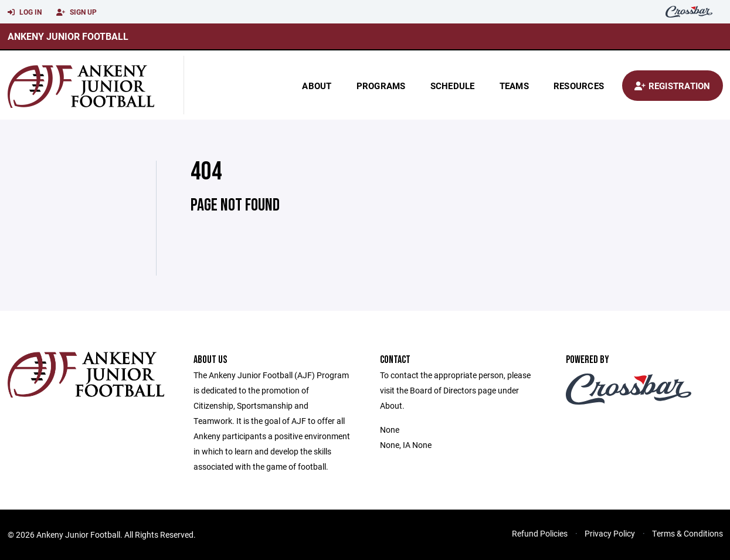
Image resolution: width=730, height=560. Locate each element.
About (317, 86)
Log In (25, 12)
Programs (381, 86)
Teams (514, 86)
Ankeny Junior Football (68, 36)
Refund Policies (540, 533)
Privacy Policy (610, 533)
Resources (579, 86)
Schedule (453, 86)
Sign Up (77, 12)
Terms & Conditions (687, 533)
